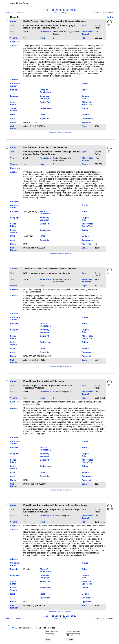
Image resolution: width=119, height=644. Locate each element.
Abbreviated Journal (87, 33)
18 (72, 10)
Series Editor (13, 103)
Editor (85, 90)
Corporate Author (15, 85)
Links (110, 17)
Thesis (85, 84)
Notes (13, 122)
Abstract (14, 46)
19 (75, 10)
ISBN (42, 115)
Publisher (15, 90)
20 (54, 12)
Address (14, 80)
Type (84, 25)
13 (58, 10)
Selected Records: (47, 628)
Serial (84, 126)
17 (69, 10)
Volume (14, 38)
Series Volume (14, 110)
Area (12, 118)
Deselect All (19, 13)
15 (64, 10)
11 (53, 10)
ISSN (13, 115)
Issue (43, 38)
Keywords (15, 42)
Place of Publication (45, 91)
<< (50, 10)
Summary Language (45, 97)
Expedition (45, 118)
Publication (45, 32)
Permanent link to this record (60, 132)
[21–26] (62, 12)
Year (12, 32)
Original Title (85, 97)
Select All (9, 13)
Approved (86, 122)
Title (12, 25)
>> (57, 12)
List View (96, 13)
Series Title (45, 102)
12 (56, 10)
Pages (85, 38)
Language (15, 96)
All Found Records (23, 628)
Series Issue (46, 108)
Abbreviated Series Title (87, 103)
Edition (85, 108)
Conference (87, 118)
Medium (85, 115)
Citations (104, 13)
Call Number (14, 127)
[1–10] (46, 10)
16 (67, 10)
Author (13, 21)
